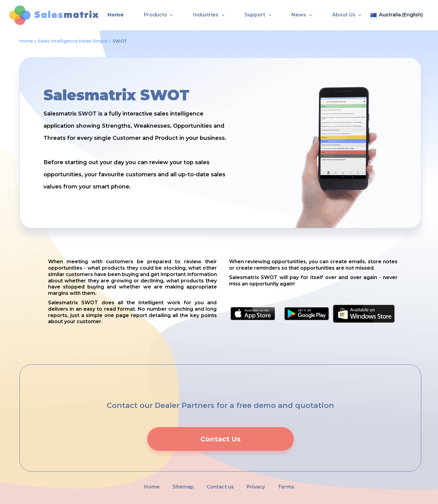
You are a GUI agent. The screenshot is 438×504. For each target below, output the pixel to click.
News (299, 15)
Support (255, 15)
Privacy (256, 487)
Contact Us (221, 439)
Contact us (220, 487)
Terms (286, 487)
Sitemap (183, 487)
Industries (206, 15)
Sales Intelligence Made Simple (73, 41)
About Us (344, 15)
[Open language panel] (400, 15)
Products (155, 15)
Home (116, 15)
